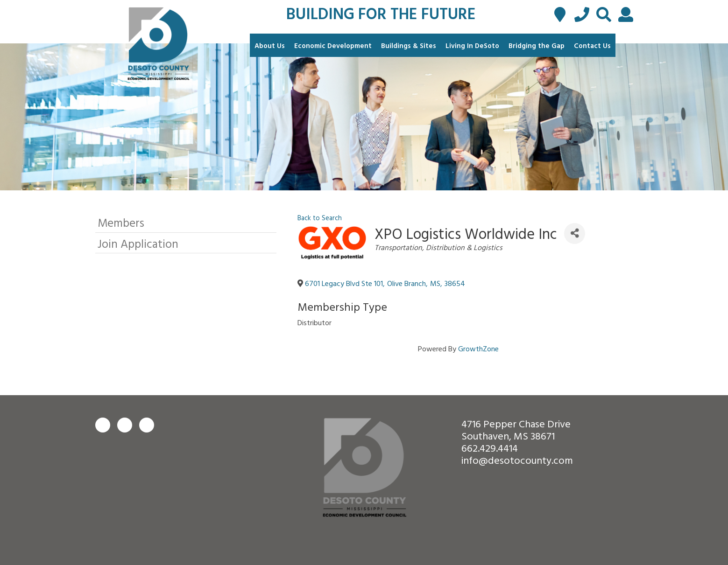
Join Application (138, 243)
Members (121, 222)
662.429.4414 (490, 448)
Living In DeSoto (472, 45)
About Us (270, 45)
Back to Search (320, 218)
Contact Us (592, 45)
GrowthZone (478, 349)
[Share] (575, 234)
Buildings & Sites (409, 45)
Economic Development (333, 45)
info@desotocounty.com (517, 460)
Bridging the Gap (537, 45)
